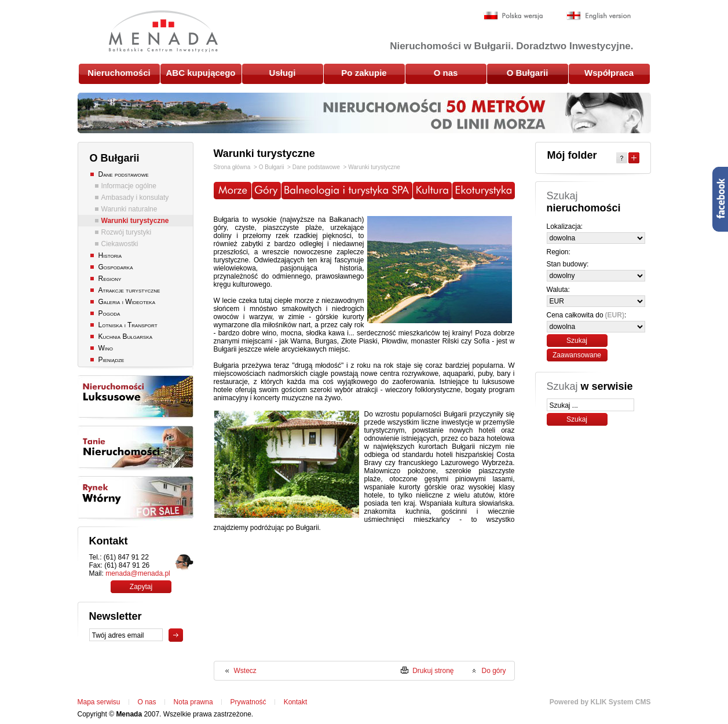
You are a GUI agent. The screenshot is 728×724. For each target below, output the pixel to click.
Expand (634, 158)
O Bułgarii (528, 73)
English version (599, 16)
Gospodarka (116, 267)
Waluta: (558, 290)
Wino (106, 348)
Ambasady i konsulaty (135, 198)
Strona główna (232, 167)
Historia (110, 255)
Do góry (493, 671)
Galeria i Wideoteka (127, 302)
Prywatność (248, 702)
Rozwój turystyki (127, 232)
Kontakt (296, 702)
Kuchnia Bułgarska (126, 337)
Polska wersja (513, 16)
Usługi (283, 73)
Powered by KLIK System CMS (600, 702)
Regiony (110, 279)
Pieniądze (111, 360)
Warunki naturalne (129, 209)
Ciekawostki (120, 244)
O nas (446, 73)
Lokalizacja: (565, 226)
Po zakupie (364, 73)
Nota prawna (193, 702)
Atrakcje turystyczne (129, 290)
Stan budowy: (568, 264)
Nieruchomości (119, 73)
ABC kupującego (200, 73)
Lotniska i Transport (128, 325)
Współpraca (609, 73)
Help (622, 158)
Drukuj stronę (433, 671)
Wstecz (245, 671)
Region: (559, 252)
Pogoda (109, 313)
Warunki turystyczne (135, 221)
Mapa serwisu (99, 702)
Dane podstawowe (124, 174)
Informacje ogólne (129, 186)
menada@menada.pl (138, 573)
